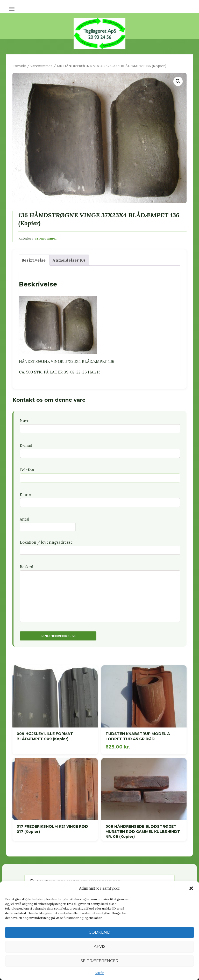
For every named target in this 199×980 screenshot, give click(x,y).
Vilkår (99, 973)
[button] (191, 888)
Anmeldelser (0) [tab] (69, 260)
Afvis (100, 946)
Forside (19, 66)
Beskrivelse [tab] (34, 260)
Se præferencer (99, 961)
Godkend (99, 932)
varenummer (41, 66)
